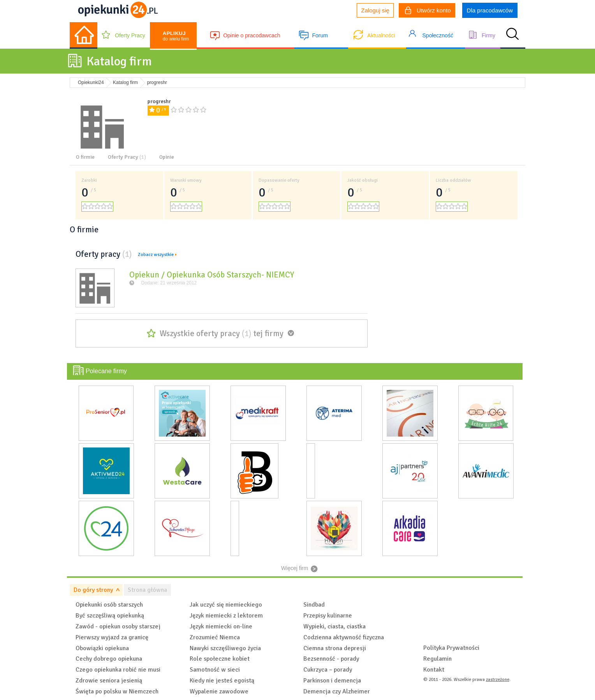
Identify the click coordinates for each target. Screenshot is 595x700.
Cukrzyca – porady (328, 670)
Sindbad (314, 605)
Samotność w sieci (215, 670)
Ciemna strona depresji (335, 648)
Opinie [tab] (167, 157)
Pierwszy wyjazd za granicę (112, 637)
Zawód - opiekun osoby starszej (118, 626)
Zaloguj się (375, 10)
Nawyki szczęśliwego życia (225, 648)
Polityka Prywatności (451, 648)
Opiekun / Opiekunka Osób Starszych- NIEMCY (212, 275)
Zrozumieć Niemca (215, 637)
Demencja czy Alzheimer (337, 691)
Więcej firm (295, 568)
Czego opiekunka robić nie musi (118, 670)
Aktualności (381, 35)
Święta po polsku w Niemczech (117, 691)
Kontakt (434, 670)
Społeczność (438, 35)
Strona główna (147, 590)
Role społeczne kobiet (220, 659)
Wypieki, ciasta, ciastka (334, 626)
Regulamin (437, 659)
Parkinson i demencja (332, 681)
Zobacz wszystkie (156, 255)
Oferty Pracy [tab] (127, 157)
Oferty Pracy (130, 35)
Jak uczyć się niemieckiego (226, 605)
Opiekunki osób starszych (109, 605)
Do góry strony (93, 590)
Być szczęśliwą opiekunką (110, 616)
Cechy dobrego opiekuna (109, 659)
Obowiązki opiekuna (102, 648)
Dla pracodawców (490, 10)
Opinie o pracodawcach (252, 35)
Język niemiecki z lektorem (226, 616)
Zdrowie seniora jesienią (109, 681)
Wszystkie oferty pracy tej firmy (222, 333)
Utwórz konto (428, 11)
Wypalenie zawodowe (219, 691)
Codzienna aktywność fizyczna (344, 637)
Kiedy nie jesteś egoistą (222, 681)
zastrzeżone (498, 680)
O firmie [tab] (85, 157)
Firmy (488, 35)
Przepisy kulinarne (328, 616)
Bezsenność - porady (331, 659)
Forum (320, 35)
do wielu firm (176, 36)
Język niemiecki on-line (221, 626)
